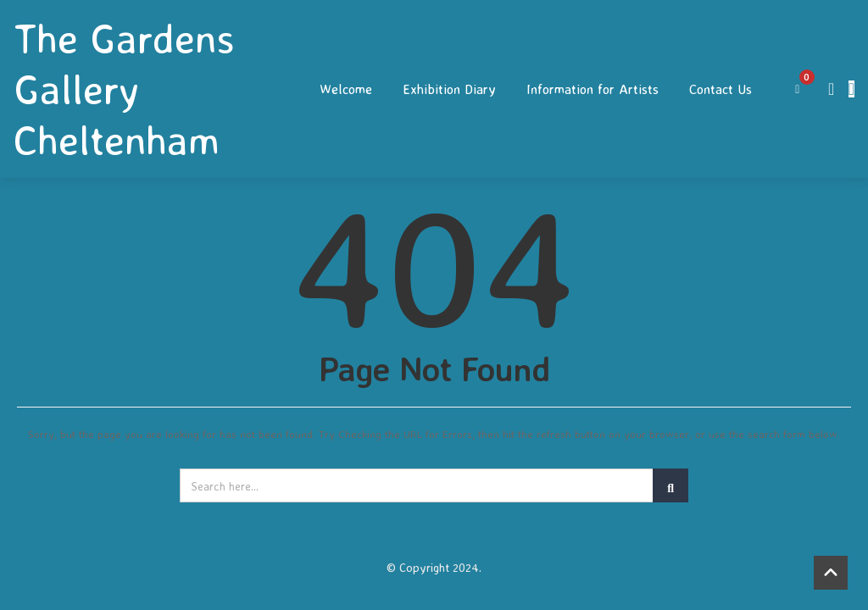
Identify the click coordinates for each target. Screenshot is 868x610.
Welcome (346, 89)
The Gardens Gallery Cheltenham (124, 89)
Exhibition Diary (449, 89)
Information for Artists (593, 89)
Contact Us (721, 89)
